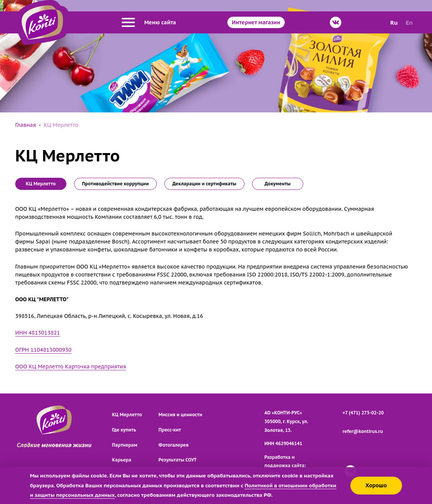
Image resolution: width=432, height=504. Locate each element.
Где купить (124, 430)
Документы (278, 184)
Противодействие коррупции (115, 184)
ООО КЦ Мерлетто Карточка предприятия (71, 367)
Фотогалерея (174, 445)
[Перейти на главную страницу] (42, 22)
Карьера (122, 460)
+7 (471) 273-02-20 (363, 413)
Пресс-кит (170, 430)
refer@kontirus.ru (363, 431)
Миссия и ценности (181, 415)
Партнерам (125, 445)
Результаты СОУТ (178, 460)
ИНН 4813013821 (38, 333)
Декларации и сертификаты (204, 184)
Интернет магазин (256, 22)
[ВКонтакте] (336, 22)
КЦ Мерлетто (127, 415)
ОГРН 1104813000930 (43, 350)
